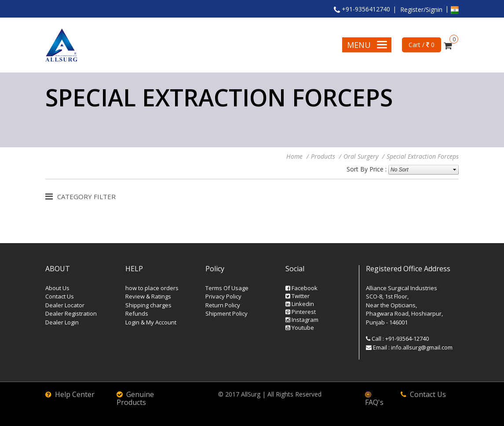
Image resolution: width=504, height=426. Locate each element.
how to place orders (152, 288)
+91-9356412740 (362, 9)
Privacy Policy (223, 296)
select (455, 170)
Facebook (301, 288)
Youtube (300, 328)
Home (294, 156)
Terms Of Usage (227, 288)
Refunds (137, 313)
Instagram (302, 320)
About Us (57, 288)
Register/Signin (421, 9)
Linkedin (300, 304)
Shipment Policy (226, 313)
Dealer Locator (65, 305)
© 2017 (230, 394)
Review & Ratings (148, 296)
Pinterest (301, 312)
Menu (367, 45)
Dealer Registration (71, 313)
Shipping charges (148, 305)
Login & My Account (151, 322)
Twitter (298, 296)
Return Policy (223, 305)
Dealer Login (62, 322)
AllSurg (251, 394)
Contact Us (60, 296)
